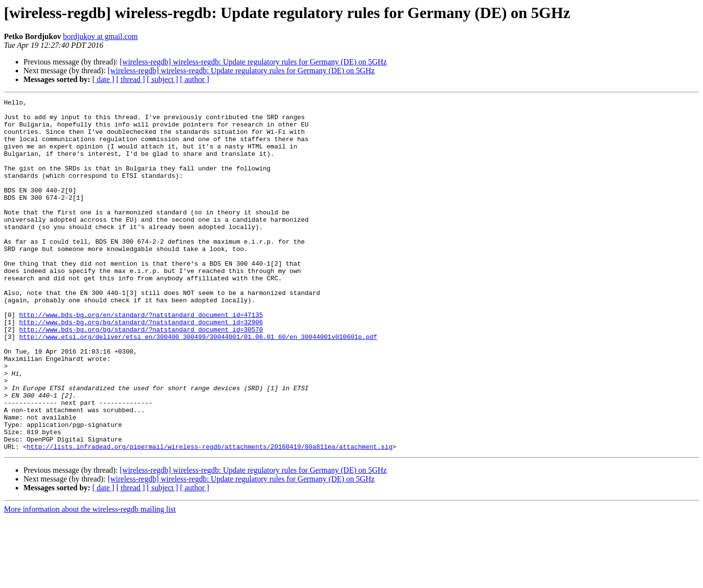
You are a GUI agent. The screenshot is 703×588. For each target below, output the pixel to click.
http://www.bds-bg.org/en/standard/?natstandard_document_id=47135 (141, 358)
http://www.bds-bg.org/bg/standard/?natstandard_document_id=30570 (141, 376)
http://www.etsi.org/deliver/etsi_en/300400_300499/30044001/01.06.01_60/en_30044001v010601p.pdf (198, 385)
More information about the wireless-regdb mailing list (90, 579)
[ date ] (103, 79)
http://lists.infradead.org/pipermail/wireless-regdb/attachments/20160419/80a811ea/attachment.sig (210, 517)
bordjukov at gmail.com (100, 36)
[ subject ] (163, 79)
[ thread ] (131, 79)
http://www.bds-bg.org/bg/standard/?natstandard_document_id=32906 (141, 367)
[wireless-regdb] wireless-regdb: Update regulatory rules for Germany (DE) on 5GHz (253, 62)
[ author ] (195, 79)
